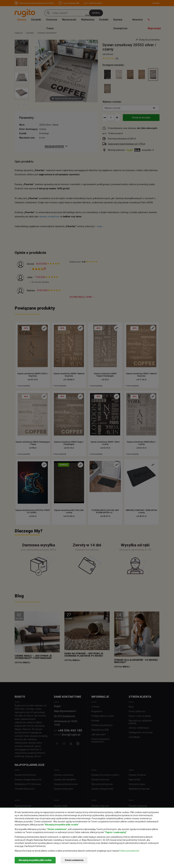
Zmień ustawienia (74, 860)
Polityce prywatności (129, 851)
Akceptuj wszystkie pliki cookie (35, 860)
